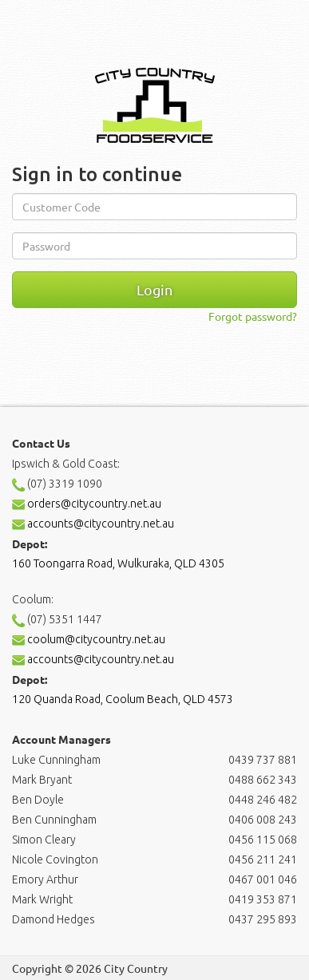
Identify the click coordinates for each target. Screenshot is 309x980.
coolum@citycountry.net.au (89, 639)
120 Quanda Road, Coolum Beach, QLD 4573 (123, 699)
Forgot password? (253, 316)
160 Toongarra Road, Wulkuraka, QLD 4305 (118, 563)
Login (154, 289)
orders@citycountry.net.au (87, 504)
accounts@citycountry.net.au (93, 524)
